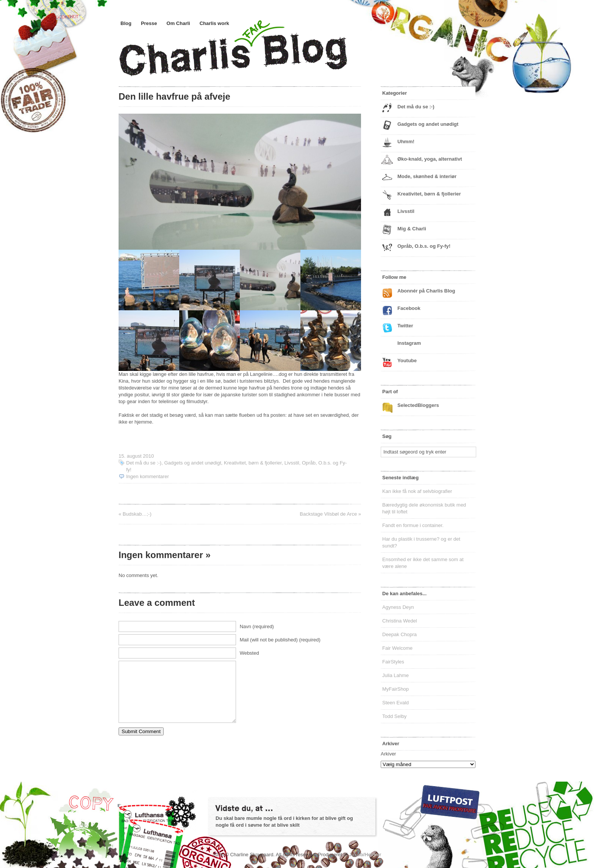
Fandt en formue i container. (413, 525)
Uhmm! (406, 142)
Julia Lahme (395, 675)
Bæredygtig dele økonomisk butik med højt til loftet (424, 508)
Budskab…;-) (137, 514)
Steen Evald (395, 703)
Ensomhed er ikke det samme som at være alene (423, 563)
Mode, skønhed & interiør (427, 176)
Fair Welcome (397, 648)
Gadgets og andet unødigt (192, 463)
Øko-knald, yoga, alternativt (430, 159)
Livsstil (292, 463)
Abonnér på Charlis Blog (426, 291)
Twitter (405, 326)
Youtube (407, 360)
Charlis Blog (251, 56)
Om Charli (178, 23)
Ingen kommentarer (148, 476)
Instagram (409, 343)
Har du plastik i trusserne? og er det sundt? (421, 542)
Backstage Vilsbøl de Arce (328, 514)
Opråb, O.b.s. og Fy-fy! (424, 246)
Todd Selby (394, 716)
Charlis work (214, 23)
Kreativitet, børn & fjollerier (253, 463)
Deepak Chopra (399, 634)
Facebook (409, 308)
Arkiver (388, 754)
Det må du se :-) (144, 463)
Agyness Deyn (398, 607)
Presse (149, 23)
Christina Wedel (400, 621)
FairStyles (393, 662)
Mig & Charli (412, 229)
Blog (126, 23)
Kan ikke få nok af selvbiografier (417, 491)
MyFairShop (395, 689)
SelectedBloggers (418, 405)
